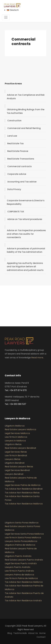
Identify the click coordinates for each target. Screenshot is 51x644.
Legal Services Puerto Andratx (21, 563)
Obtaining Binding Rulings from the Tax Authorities (26, 111)
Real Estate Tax (15, 143)
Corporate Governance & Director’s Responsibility (26, 202)
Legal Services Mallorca (17, 433)
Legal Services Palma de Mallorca (23, 485)
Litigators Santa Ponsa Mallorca (22, 523)
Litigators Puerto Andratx (18, 556)
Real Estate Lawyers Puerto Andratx (24, 560)
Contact (41, 637)
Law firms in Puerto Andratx (19, 571)
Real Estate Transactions (21, 159)
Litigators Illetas (13, 444)
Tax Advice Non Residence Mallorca (24, 504)
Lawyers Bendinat (14, 474)
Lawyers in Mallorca (15, 441)
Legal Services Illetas (16, 452)
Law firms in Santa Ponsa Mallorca (23, 538)
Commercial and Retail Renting (24, 128)
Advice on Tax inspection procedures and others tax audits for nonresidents (26, 234)
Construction (14, 121)
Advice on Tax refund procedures (25, 219)
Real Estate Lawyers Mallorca (20, 429)
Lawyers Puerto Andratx (18, 567)
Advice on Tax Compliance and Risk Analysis (26, 97)
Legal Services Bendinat (17, 470)
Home (42, 633)
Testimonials (20, 633)
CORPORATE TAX (16, 212)
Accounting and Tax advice (22, 182)
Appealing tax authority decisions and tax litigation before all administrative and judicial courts (25, 267)
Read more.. (38, 358)
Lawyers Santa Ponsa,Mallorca (21, 541)
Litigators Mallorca (15, 426)
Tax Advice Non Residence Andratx (23, 601)
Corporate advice (17, 174)
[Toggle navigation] (6, 17)
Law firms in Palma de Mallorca (21, 578)
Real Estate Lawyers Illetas (19, 467)
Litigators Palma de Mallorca (20, 545)
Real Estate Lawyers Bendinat (20, 448)
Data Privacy (14, 189)
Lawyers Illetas (13, 459)
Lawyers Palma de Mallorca (19, 575)
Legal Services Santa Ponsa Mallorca (24, 534)
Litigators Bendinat (15, 463)
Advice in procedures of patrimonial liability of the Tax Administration (26, 250)
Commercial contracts (20, 166)
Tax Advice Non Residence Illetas (22, 493)
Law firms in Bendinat (16, 456)
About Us (33, 633)
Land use (12, 136)
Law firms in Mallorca (16, 437)
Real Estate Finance (18, 151)
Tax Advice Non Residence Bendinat (24, 489)
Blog (10, 633)
